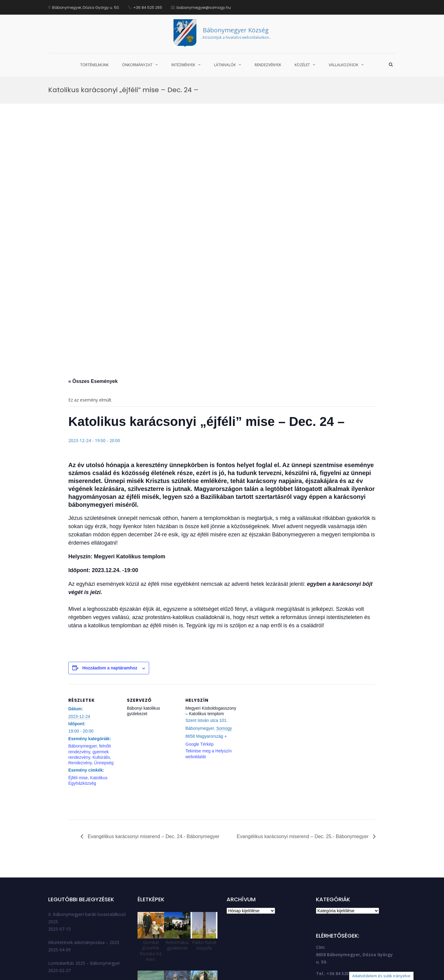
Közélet (302, 65)
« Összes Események (93, 305)
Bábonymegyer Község (236, 30)
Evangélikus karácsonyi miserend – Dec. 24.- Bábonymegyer (153, 760)
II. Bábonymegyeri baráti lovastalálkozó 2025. (87, 841)
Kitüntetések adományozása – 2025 (84, 866)
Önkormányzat (137, 65)
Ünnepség (104, 686)
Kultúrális (101, 681)
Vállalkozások (344, 65)
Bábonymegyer (82, 669)
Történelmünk (94, 65)
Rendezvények (268, 65)
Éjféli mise (78, 701)
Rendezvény (80, 686)
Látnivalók (225, 65)
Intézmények (183, 65)
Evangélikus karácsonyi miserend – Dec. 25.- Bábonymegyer (303, 760)
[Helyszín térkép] (276, 649)
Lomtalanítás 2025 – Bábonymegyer (84, 886)
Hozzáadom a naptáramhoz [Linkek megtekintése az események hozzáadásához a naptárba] (110, 592)
